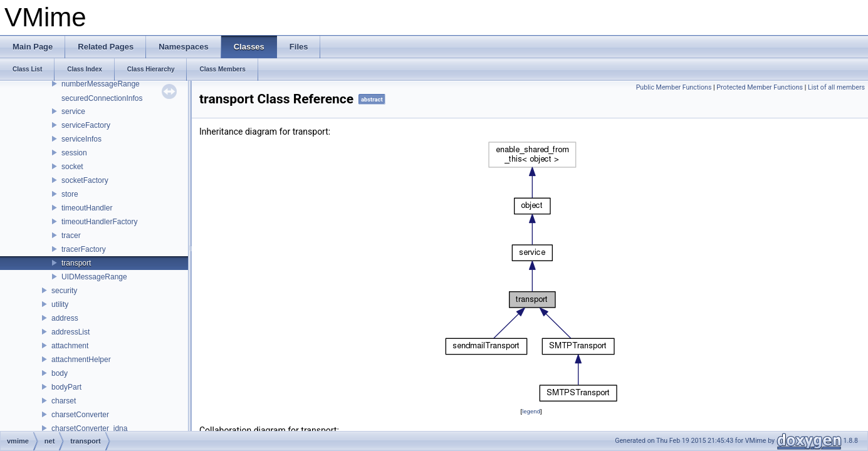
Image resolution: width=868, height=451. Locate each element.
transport (76, 263)
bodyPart (66, 387)
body (60, 373)
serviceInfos (81, 139)
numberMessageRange (101, 84)
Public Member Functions (674, 87)
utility (60, 304)
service (73, 111)
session (74, 153)
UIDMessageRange (94, 277)
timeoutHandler (87, 208)
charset (64, 401)
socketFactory (85, 180)
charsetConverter (80, 415)
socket (72, 167)
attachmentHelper (81, 360)
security (64, 291)
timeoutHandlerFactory (99, 222)
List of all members (836, 87)
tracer (71, 236)
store (70, 194)
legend (531, 411)
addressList (71, 332)
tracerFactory (84, 249)
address (65, 318)
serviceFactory (86, 125)
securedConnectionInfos (102, 98)
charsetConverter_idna (89, 428)
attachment (70, 346)
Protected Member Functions (760, 87)
